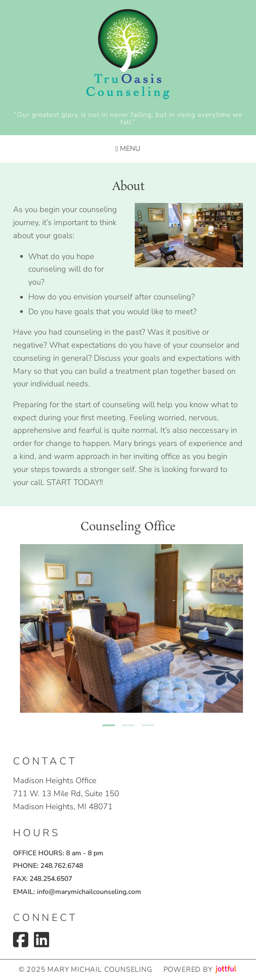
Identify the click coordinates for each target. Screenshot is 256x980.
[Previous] (27, 629)
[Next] (229, 629)
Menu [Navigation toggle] (128, 149)
